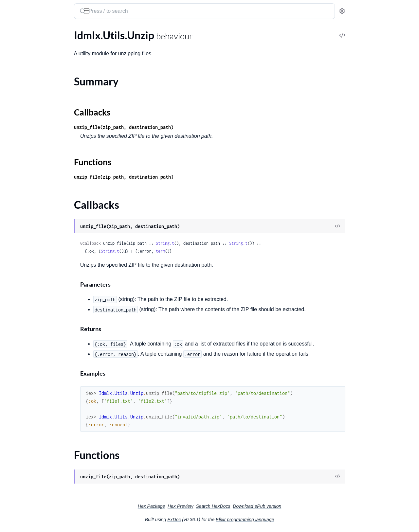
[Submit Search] (131, 12)
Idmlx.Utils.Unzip (24, 141)
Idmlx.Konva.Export (27, 123)
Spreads (14, 295)
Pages (12, 224)
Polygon (14, 233)
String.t (214, 243)
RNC (10, 250)
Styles (12, 330)
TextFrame (17, 356)
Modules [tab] (37, 31)
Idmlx (11, 106)
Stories (13, 303)
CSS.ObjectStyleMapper (32, 53)
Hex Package (200, 506)
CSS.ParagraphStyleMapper (36, 61)
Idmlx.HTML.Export (27, 114)
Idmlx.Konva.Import (27, 132)
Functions (22, 168)
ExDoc (223, 520)
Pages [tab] (12, 31)
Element (14, 70)
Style (10, 321)
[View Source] (387, 227)
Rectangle (16, 277)
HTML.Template (23, 97)
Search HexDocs (262, 506)
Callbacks (22, 160)
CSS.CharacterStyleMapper (36, 44)
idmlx (13, 8)
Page (10, 215)
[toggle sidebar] (90, 10)
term (209, 251)
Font (10, 79)
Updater (14, 374)
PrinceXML (18, 242)
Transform (17, 365)
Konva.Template (23, 180)
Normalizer (18, 206)
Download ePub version (306, 506)
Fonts (11, 88)
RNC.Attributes (23, 259)
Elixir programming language (294, 520)
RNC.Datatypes (23, 268)
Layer (11, 189)
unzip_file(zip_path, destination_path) (173, 127)
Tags (10, 348)
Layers (12, 197)
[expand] (92, 44)
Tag (9, 339)
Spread (13, 286)
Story (11, 312)
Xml (9, 383)
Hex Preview (230, 506)
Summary (21, 152)
